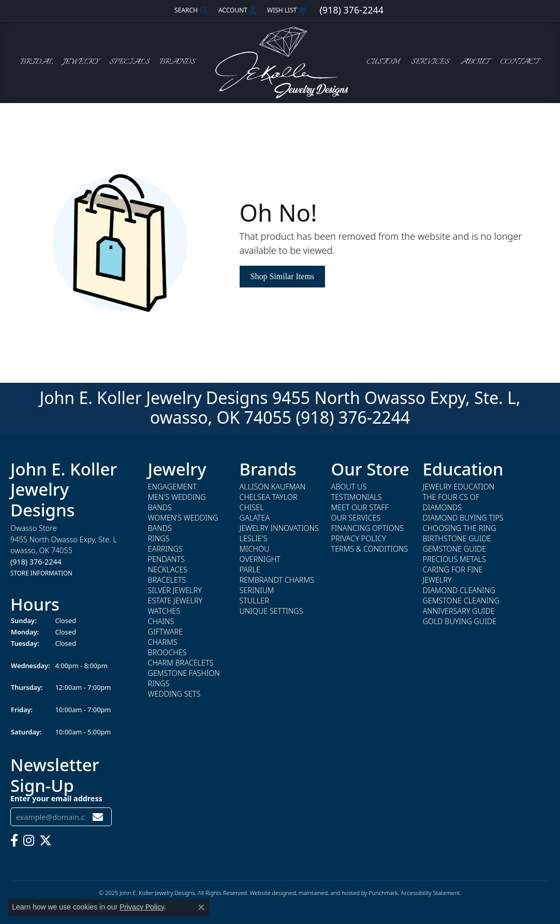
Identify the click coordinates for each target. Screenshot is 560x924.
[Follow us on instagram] (29, 841)
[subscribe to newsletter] (98, 817)
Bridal (37, 62)
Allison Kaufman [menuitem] (273, 487)
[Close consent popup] (201, 907)
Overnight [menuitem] (260, 559)
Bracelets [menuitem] (167, 580)
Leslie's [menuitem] (254, 538)
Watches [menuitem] (164, 611)
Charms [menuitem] (163, 642)
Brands (177, 62)
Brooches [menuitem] (167, 652)
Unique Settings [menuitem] (271, 611)
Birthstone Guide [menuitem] (457, 538)
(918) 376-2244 (353, 417)
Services (430, 62)
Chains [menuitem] (161, 621)
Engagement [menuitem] (172, 487)
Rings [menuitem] (159, 538)
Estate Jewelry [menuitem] (175, 601)
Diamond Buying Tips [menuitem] (463, 518)
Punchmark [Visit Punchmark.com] (383, 893)
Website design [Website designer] (270, 893)
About (474, 62)
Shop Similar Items (283, 276)
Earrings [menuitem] (165, 549)
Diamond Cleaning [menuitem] (459, 590)
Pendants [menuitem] (167, 559)
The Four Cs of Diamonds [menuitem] (451, 502)
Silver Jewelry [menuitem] (175, 590)
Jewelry (81, 62)
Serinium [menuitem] (257, 590)
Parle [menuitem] (250, 569)
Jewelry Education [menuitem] (459, 487)
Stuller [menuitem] (254, 601)
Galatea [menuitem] (255, 518)
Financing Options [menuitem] (368, 528)
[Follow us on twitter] (46, 841)
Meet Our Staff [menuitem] (360, 507)
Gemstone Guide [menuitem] (455, 549)
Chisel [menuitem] (252, 507)
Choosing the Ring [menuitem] (460, 528)
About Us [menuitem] (349, 487)
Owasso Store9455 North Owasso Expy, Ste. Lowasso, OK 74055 (64, 550)
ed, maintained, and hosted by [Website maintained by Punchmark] (329, 893)
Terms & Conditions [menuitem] (370, 549)
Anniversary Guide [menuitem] (459, 611)
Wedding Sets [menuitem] (174, 694)
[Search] (191, 10)
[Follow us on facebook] (14, 841)
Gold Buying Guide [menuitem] (460, 621)
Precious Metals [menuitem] (455, 559)
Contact (519, 62)
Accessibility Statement (430, 893)
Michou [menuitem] (255, 549)
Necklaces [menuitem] (168, 569)
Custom (383, 62)
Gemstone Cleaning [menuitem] (461, 601)
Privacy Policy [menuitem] (359, 538)
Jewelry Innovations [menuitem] (279, 528)
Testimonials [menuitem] (357, 497)
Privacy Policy (142, 907)
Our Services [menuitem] (356, 518)
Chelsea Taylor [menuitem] (269, 497)
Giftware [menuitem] (165, 632)
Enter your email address (56, 798)
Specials (129, 62)
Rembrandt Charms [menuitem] (277, 580)
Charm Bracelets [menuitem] (181, 663)
